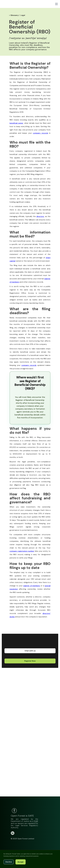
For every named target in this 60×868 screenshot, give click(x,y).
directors (40, 216)
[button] (56, 4)
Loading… (32, 737)
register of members (32, 586)
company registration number (22, 551)
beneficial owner (16, 123)
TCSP (36, 824)
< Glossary (14, 15)
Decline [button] (9, 862)
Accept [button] (21, 862)
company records (40, 133)
